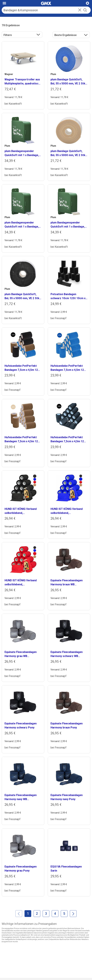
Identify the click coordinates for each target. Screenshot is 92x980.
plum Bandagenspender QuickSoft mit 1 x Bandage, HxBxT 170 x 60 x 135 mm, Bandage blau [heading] (22, 153)
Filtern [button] (8, 35)
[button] (80, 10)
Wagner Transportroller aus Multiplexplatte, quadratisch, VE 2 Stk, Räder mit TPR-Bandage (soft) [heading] (23, 82)
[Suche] (42, 10)
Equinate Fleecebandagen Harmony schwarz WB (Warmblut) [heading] (67, 654)
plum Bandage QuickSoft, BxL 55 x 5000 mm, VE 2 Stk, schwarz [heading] (22, 296)
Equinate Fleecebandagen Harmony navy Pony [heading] (67, 797)
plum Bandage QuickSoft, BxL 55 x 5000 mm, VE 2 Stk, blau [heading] (68, 82)
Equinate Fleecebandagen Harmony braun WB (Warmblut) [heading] (67, 582)
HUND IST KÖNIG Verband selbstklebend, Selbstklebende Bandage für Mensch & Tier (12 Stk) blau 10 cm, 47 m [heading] (68, 511)
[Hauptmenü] (4, 3)
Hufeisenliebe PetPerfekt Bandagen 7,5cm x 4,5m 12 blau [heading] (67, 368)
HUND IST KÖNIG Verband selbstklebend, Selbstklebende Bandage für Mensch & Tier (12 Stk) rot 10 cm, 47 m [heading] (22, 582)
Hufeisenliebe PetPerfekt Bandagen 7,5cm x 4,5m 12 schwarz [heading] (67, 439)
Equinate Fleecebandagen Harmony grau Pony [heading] (21, 869)
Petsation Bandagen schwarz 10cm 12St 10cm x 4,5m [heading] (68, 296)
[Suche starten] (85, 10)
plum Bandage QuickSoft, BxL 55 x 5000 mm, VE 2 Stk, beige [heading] (68, 153)
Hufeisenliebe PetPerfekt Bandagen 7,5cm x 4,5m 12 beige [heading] (21, 439)
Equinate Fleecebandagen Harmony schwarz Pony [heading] (21, 725)
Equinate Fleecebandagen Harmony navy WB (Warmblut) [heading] (21, 797)
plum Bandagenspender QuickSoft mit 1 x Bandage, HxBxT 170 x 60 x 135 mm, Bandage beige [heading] (68, 225)
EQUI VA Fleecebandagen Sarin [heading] (66, 869)
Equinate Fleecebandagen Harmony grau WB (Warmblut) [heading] (21, 654)
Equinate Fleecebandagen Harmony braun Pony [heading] (67, 725)
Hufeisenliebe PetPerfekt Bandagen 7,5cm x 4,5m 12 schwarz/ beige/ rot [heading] (21, 368)
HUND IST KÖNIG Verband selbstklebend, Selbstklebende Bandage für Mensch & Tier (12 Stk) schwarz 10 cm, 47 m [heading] (22, 511)
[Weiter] (73, 914)
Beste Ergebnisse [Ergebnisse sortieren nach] (65, 35)
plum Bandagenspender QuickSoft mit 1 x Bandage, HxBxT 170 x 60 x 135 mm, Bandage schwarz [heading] (22, 225)
